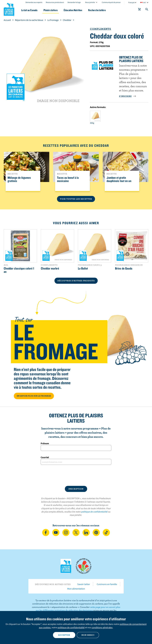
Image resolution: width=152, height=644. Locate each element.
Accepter (64, 635)
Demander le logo (74, 2)
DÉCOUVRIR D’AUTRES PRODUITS (76, 281)
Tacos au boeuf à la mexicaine (68, 179)
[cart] (140, 10)
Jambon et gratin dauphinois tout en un (119, 179)
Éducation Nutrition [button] (73, 10)
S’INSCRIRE (128, 96)
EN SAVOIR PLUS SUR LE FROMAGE (34, 396)
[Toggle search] (147, 10)
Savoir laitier (84, 584)
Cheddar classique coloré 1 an (19, 270)
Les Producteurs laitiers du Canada (9, 9)
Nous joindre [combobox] (90, 2)
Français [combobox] (131, 2)
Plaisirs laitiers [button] (51, 10)
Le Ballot (83, 268)
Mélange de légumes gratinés (19, 179)
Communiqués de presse (111, 2)
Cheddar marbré (50, 268)
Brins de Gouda (124, 268)
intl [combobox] (144, 2)
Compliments (101, 29)
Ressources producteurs (55, 2)
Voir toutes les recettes (76, 199)
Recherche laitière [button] (97, 10)
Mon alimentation (76, 589)
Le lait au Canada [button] (29, 10)
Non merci (88, 635)
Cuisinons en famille (107, 584)
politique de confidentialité (94, 512)
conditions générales (102, 627)
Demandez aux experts (34, 2)
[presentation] (76, 475)
